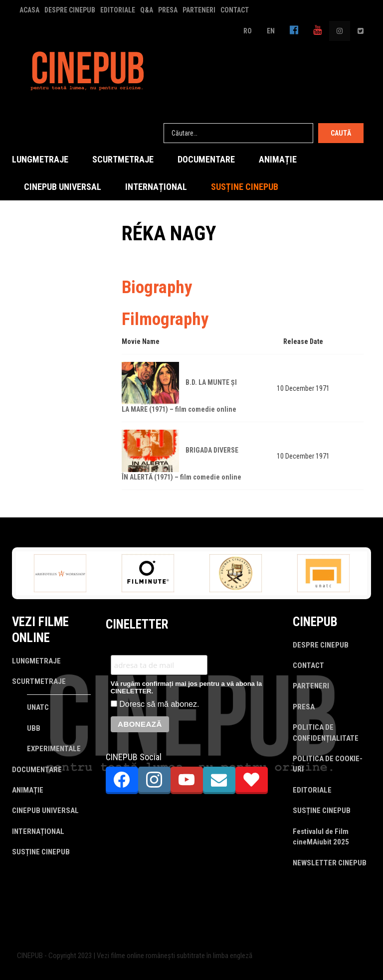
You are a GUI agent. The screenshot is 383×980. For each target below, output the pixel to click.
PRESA (168, 10)
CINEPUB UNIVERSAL (63, 187)
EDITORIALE (118, 10)
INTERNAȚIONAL (156, 187)
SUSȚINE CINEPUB (245, 187)
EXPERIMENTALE (54, 749)
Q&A (147, 10)
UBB (34, 728)
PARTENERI (199, 10)
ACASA (29, 10)
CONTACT (235, 10)
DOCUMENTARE (206, 159)
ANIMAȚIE (278, 159)
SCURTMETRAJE (123, 159)
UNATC (38, 707)
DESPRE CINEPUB (70, 10)
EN (271, 31)
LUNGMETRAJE (40, 159)
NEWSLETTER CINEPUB (330, 863)
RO (248, 31)
